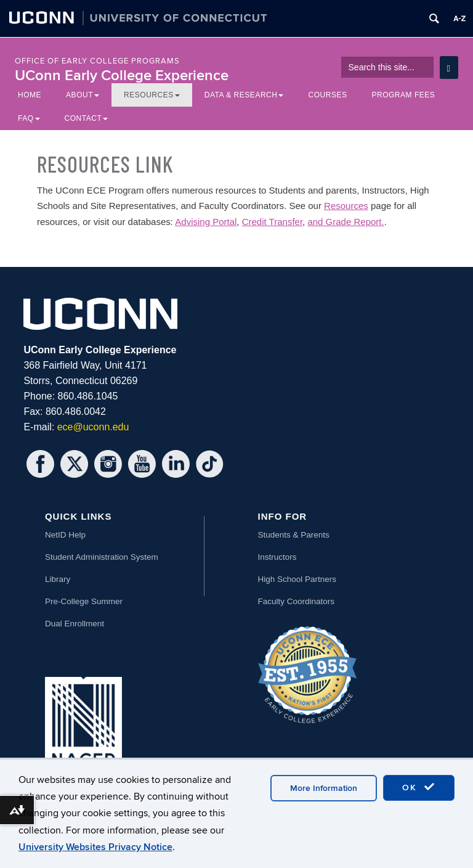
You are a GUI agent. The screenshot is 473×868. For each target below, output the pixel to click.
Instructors (277, 557)
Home (30, 95)
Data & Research (244, 95)
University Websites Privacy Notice (95, 847)
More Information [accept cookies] (324, 788)
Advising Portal (206, 222)
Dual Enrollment (75, 624)
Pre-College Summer (84, 601)
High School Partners (297, 579)
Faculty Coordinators (297, 601)
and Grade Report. (346, 222)
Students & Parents (294, 535)
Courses (327, 95)
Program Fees (403, 95)
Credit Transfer (272, 222)
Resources (152, 95)
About (83, 95)
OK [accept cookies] (419, 787)
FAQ (29, 118)
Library (58, 579)
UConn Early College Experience (122, 76)
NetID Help (65, 535)
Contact (87, 118)
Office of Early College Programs (97, 61)
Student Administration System (102, 557)
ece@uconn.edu (93, 427)
